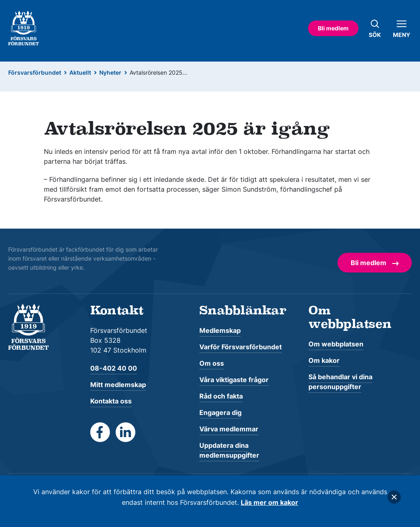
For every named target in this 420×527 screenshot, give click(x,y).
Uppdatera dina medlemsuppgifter (229, 450)
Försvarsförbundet (35, 72)
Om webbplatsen (336, 344)
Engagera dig (220, 412)
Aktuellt (80, 72)
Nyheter (110, 72)
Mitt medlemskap (118, 385)
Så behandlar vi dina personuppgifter (340, 382)
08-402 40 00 (114, 368)
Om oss (212, 363)
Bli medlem (333, 28)
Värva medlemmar (229, 429)
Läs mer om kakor (269, 502)
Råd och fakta (221, 396)
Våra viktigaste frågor (234, 380)
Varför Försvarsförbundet (241, 347)
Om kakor (324, 360)
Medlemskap (220, 330)
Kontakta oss (111, 401)
